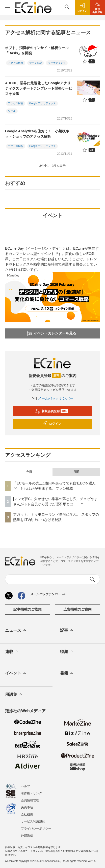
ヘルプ (25, 786)
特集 (67, 652)
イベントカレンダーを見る (52, 333)
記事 (67, 631)
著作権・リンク (32, 793)
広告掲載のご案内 (77, 609)
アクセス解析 (16, 63)
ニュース (16, 631)
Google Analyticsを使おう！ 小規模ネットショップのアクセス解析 (37, 134)
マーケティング (57, 63)
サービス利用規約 (33, 821)
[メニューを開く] (8, 8)
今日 (29, 472)
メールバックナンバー (52, 398)
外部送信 (27, 836)
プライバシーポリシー (36, 828)
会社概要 (27, 814)
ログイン (52, 424)
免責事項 (27, 807)
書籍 (67, 673)
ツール (12, 111)
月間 (76, 472)
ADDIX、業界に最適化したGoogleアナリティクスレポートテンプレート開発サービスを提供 (39, 88)
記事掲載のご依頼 (28, 609)
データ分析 (36, 63)
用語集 (14, 695)
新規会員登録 (51, 411)
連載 (12, 652)
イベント (16, 673)
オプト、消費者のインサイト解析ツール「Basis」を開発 (37, 50)
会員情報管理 (30, 800)
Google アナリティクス (43, 103)
